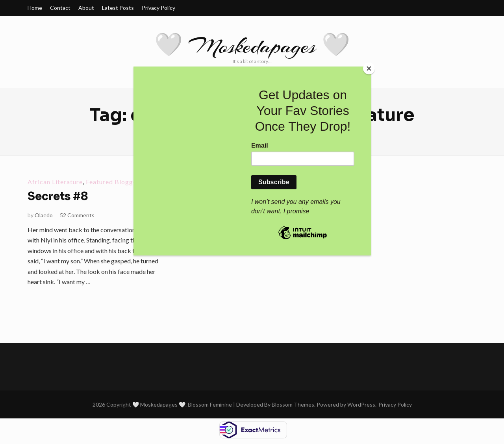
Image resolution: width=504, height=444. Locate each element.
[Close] (369, 68)
